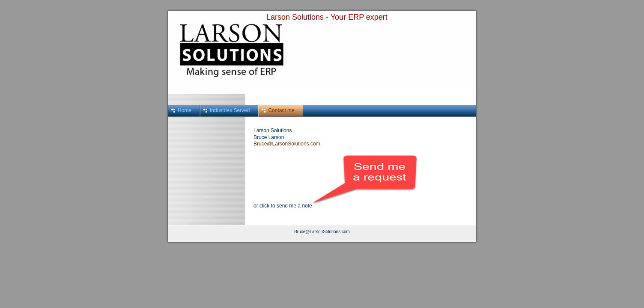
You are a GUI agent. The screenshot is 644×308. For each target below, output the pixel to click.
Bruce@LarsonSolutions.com (287, 144)
